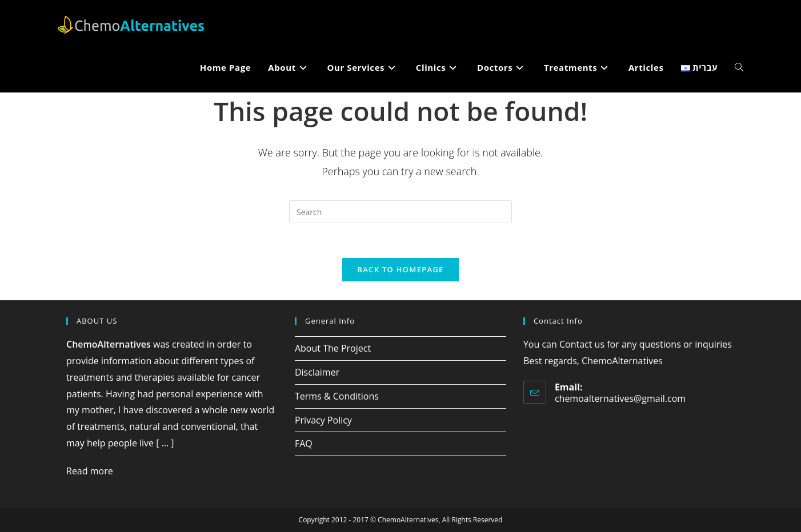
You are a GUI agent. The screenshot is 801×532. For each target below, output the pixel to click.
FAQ (304, 444)
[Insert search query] (400, 212)
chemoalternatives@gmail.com (620, 398)
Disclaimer (317, 372)
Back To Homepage (400, 269)
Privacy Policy (323, 420)
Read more (90, 471)
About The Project (333, 348)
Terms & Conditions (337, 396)
